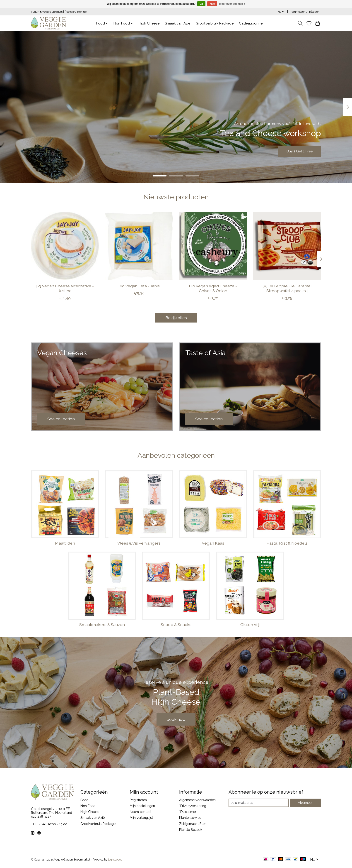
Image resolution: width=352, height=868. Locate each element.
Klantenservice (190, 818)
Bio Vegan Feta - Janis (139, 286)
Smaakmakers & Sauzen (102, 625)
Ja (201, 4)
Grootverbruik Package (215, 23)
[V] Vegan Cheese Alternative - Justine (65, 288)
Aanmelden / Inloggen (305, 12)
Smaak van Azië (178, 23)
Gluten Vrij (250, 625)
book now (176, 719)
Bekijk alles (176, 318)
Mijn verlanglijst (141, 818)
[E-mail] (259, 803)
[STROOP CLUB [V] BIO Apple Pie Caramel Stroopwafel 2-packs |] (287, 246)
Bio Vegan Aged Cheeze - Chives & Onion (213, 288)
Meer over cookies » (232, 4)
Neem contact (141, 812)
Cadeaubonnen (252, 23)
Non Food (88, 806)
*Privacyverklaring (193, 806)
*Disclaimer (188, 812)
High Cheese (149, 23)
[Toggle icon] (300, 23)
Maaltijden (65, 543)
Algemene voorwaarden (197, 800)
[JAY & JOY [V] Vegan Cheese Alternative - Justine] (65, 246)
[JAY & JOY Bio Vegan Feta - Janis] (139, 246)
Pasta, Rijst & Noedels (287, 543)
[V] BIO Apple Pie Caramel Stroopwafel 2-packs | (287, 288)
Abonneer (305, 803)
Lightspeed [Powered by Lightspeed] (115, 860)
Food (84, 800)
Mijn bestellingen (142, 806)
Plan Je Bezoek (191, 830)
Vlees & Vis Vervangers (139, 543)
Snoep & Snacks (176, 625)
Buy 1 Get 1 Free (296, 150)
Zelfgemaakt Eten (193, 824)
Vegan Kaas (213, 543)
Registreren (138, 800)
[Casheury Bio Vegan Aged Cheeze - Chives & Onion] (213, 246)
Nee (212, 4)
